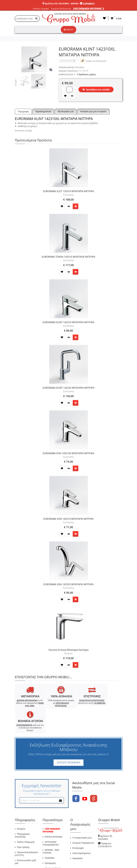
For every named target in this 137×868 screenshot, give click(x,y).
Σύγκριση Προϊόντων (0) (61, 9)
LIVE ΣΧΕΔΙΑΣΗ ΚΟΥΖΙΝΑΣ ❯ (89, 8)
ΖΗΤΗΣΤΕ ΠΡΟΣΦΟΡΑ (68, 742)
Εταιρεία (21, 808)
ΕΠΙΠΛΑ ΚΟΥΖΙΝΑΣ (54, 816)
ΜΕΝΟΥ (68, 30)
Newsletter (78, 837)
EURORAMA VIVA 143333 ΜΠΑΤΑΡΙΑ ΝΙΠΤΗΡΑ (68, 584)
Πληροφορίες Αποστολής (22, 814)
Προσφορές (50, 842)
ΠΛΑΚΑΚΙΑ (50, 837)
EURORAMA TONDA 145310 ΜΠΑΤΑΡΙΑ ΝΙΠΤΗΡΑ (69, 257)
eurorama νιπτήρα (24, 131)
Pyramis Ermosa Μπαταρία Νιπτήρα (69, 650)
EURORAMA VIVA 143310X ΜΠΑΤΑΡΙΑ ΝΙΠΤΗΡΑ (69, 453)
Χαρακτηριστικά (43, 111)
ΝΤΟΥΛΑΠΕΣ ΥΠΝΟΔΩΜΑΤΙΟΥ (51, 822)
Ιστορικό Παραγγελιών (83, 822)
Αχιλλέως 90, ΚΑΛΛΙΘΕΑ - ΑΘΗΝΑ (61, 3)
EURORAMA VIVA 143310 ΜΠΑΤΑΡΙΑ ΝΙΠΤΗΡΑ (68, 519)
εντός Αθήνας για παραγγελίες (28, 704)
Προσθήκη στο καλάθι (96, 89)
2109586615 (89, 3)
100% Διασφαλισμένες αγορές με (55, 703)
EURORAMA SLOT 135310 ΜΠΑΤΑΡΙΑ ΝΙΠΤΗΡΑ (68, 191)
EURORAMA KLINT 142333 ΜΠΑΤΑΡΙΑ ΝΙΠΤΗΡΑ (68, 388)
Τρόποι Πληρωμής (26, 821)
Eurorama (79, 67)
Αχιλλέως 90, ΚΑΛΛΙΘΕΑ (105, 816)
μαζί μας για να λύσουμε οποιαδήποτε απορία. (109, 707)
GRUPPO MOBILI (22, 859)
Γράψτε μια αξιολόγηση (93, 61)
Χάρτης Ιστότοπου (53, 847)
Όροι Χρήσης (23, 826)
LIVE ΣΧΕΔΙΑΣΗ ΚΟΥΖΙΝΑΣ (51, 809)
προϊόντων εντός (82, 703)
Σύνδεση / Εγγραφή (41, 9)
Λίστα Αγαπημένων (82, 832)
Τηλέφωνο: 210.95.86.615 (105, 824)
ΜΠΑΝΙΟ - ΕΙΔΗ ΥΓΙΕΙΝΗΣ (51, 830)
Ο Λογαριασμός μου (82, 817)
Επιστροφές (78, 827)
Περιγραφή (23, 111)
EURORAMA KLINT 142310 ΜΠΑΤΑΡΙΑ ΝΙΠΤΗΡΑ (68, 322)
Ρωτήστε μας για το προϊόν (93, 111)
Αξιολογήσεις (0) (66, 111)
